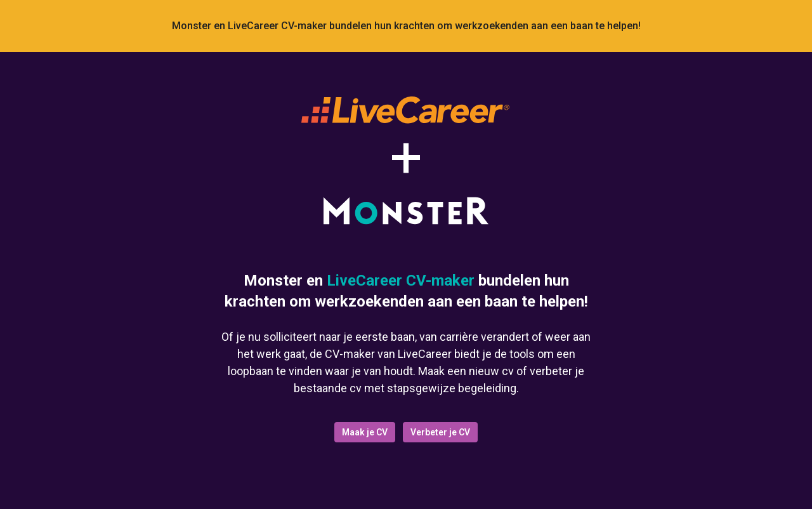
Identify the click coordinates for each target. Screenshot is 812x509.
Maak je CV (365, 432)
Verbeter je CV (440, 432)
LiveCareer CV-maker (401, 281)
